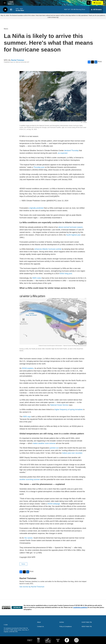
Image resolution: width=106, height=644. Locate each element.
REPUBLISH (17, 607)
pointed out (54, 448)
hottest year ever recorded (72, 453)
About (39, 622)
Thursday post (39, 167)
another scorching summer (30, 479)
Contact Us (40, 627)
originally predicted (36, 208)
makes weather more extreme (44, 443)
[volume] (11, 10)
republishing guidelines (80, 607)
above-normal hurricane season (71, 227)
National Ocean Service (59, 405)
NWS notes (37, 278)
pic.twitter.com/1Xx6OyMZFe (48, 196)
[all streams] (96, 10)
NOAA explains (28, 368)
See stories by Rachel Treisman (32, 587)
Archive (62, 622)
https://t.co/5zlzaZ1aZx (28, 196)
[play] (5, 10)
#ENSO (22, 189)
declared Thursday (71, 150)
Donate (98, 3)
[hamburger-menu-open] (5, 3)
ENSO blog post (66, 274)
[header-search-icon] (89, 3)
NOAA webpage (54, 504)
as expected (63, 153)
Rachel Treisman (18, 60)
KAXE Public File (87, 622)
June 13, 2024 (63, 201)
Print (100, 62)
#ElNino (48, 194)
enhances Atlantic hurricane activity (48, 249)
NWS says (27, 417)
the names (29, 538)
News (6, 29)
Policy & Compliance (65, 627)
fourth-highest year (74, 235)
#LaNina (63, 194)
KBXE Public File (87, 627)
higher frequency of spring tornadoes (69, 409)
